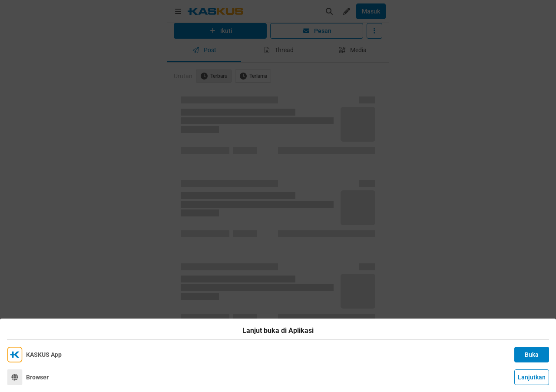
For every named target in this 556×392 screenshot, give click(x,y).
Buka (532, 355)
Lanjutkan (532, 377)
